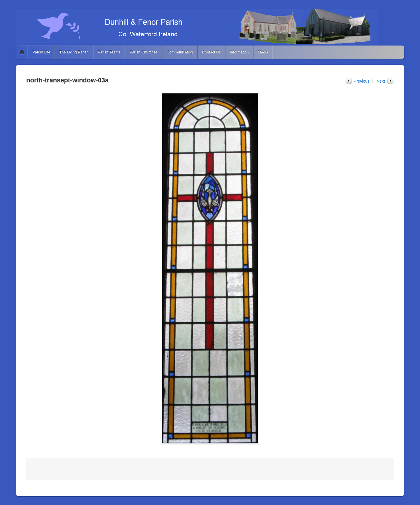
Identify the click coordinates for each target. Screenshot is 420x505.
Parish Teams (109, 52)
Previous (362, 81)
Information (239, 52)
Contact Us (211, 52)
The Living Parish (74, 52)
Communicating (180, 52)
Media (263, 52)
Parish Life (41, 52)
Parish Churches (143, 52)
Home (22, 52)
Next (381, 81)
